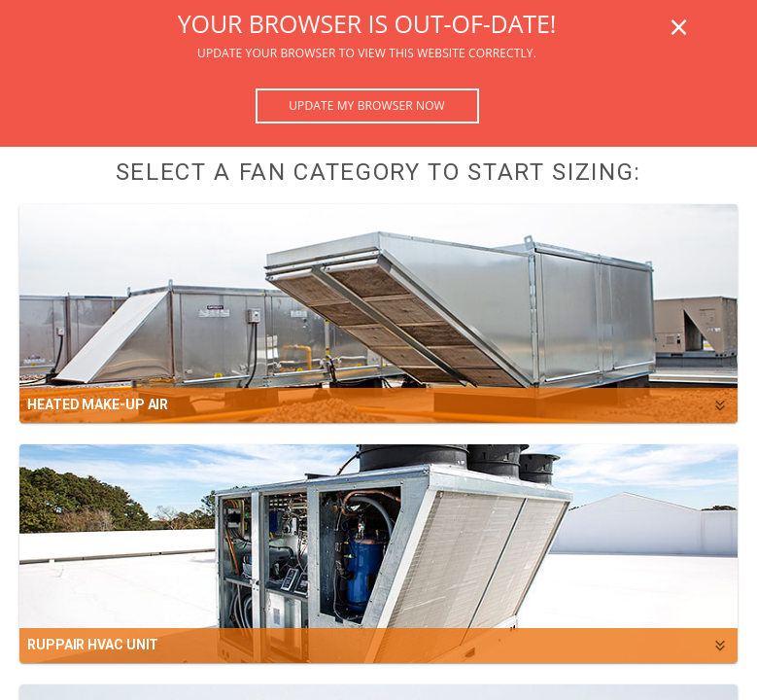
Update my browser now (367, 105)
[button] (378, 314)
